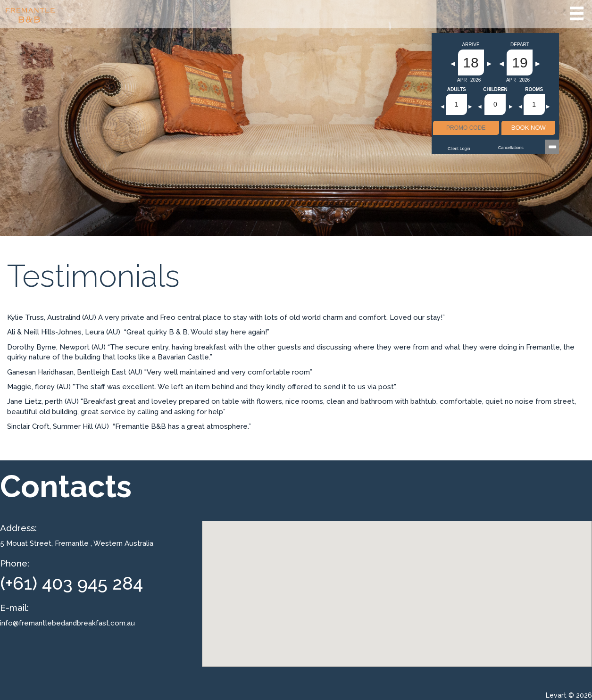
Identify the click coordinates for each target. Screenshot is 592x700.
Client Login (459, 149)
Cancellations (511, 148)
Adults (457, 90)
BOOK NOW (529, 128)
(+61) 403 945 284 (71, 583)
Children (495, 90)
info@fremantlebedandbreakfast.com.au (67, 623)
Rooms (534, 90)
